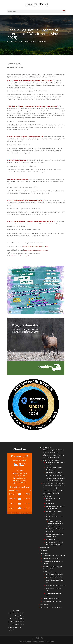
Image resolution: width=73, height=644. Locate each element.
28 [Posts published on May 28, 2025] (13, 627)
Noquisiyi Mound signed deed (52, 602)
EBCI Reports (47, 496)
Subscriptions (44, 604)
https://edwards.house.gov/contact (22, 256)
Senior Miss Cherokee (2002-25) (56, 585)
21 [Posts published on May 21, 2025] (13, 624)
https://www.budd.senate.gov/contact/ (36, 250)
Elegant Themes (32, 641)
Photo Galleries (45, 547)
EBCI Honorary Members (51, 599)
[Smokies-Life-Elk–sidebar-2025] (36, 375)
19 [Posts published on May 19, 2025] (9, 624)
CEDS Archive (50, 503)
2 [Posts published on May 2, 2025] (18, 616)
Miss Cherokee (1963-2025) (54, 574)
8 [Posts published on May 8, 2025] (16, 619)
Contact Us (43, 550)
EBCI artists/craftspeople (51, 558)
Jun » (13, 630)
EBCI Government (46, 448)
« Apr (9, 630)
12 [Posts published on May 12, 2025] (9, 622)
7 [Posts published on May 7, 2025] (13, 619)
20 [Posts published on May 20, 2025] (11, 624)
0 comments (42, 42)
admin (11, 42)
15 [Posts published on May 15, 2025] (16, 622)
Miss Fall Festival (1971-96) (54, 577)
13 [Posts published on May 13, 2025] (11, 622)
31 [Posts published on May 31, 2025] (21, 627)
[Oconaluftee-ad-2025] (33, 430)
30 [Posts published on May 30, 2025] (18, 627)
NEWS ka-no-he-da (31, 42)
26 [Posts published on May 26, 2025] (9, 627)
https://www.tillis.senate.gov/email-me (36, 246)
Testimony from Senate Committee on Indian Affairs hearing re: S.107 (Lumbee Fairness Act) (54, 486)
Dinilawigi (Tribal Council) (51, 460)
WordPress (50, 641)
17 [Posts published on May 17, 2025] (21, 622)
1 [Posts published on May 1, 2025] (16, 616)
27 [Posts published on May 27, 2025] (11, 627)
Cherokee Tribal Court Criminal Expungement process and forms (56, 524)
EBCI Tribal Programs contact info (51, 607)
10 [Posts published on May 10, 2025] (21, 619)
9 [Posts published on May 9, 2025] (18, 619)
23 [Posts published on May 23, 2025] (18, 624)
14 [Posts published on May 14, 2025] (13, 622)
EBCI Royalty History (49, 572)
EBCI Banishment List (52, 539)
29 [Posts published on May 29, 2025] (16, 627)
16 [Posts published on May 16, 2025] (18, 622)
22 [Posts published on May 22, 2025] (16, 624)
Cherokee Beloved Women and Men (54, 556)
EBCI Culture (44, 553)
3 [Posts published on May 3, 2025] (21, 616)
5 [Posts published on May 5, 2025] (8, 619)
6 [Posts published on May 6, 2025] (11, 619)
